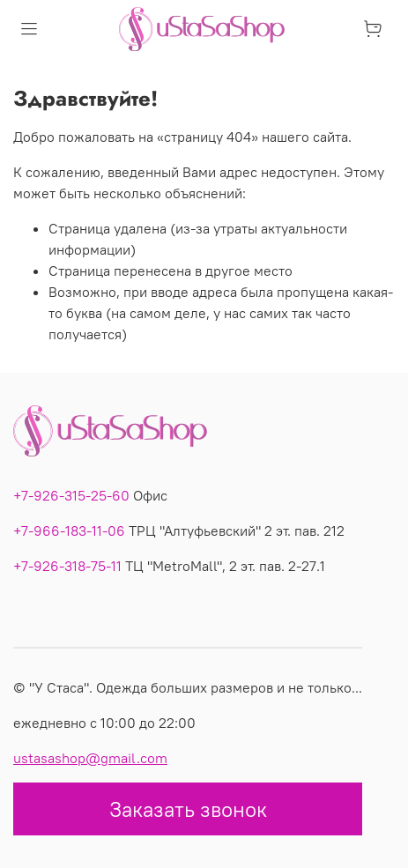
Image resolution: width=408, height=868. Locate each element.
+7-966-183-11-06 (69, 530)
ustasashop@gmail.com (90, 758)
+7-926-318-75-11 (67, 566)
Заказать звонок (188, 809)
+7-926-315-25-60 (71, 495)
